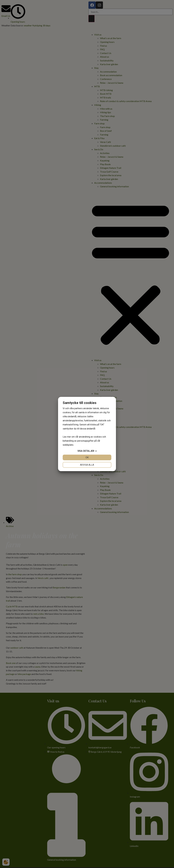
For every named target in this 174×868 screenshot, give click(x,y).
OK (87, 457)
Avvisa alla (87, 465)
